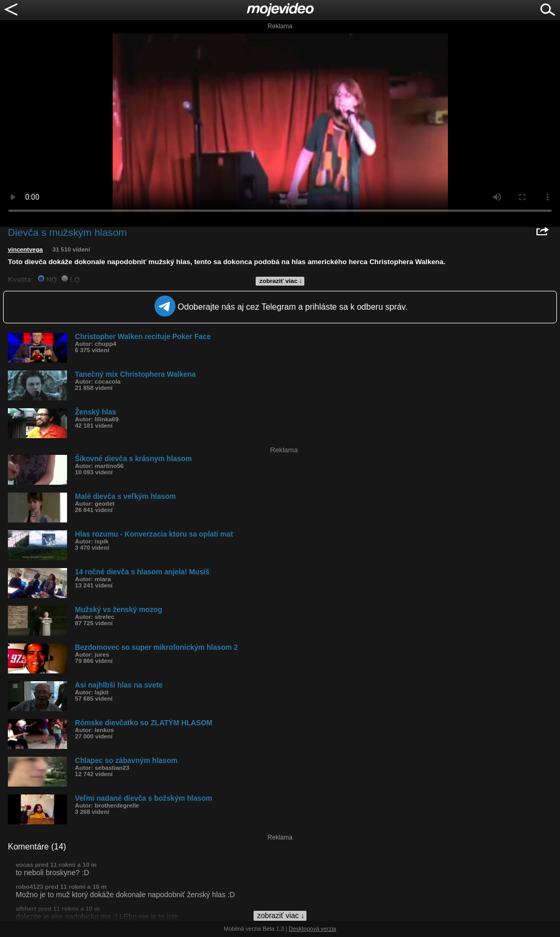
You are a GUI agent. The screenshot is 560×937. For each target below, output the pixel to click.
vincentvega (25, 249)
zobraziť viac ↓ (281, 281)
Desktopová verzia (312, 929)
